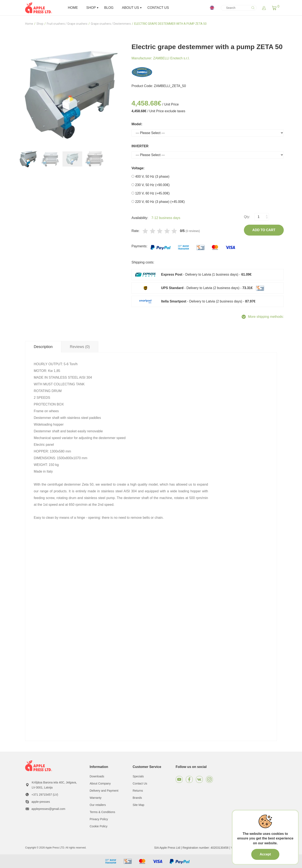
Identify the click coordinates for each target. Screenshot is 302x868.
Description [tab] (43, 347)
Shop (40, 24)
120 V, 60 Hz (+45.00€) (151, 193)
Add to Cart (264, 230)
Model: (137, 124)
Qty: (247, 217)
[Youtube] (179, 779)
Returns (138, 791)
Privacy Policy (99, 819)
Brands (137, 798)
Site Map (139, 805)
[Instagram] (209, 779)
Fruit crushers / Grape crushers (67, 24)
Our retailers (98, 805)
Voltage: (138, 168)
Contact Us (140, 783)
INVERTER (140, 146)
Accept (265, 854)
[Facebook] (189, 779)
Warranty (96, 798)
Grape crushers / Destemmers (111, 24)
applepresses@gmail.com (48, 809)
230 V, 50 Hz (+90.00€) (151, 185)
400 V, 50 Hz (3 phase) (150, 177)
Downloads (97, 776)
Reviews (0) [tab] (80, 347)
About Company (100, 783)
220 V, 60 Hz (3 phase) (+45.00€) (158, 202)
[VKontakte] (199, 779)
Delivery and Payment (104, 791)
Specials (138, 776)
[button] (274, 8)
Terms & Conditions (102, 812)
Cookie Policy (99, 826)
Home (29, 24)
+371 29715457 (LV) (45, 795)
